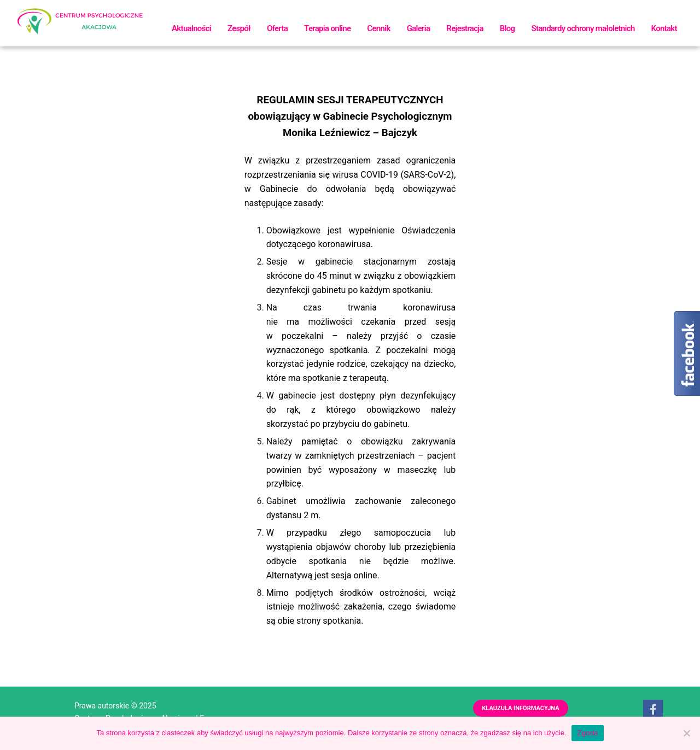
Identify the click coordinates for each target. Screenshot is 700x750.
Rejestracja (465, 28)
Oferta (277, 28)
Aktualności (191, 28)
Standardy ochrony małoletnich (583, 28)
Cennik (378, 28)
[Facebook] (653, 710)
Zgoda (587, 733)
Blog (507, 28)
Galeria (419, 28)
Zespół (239, 28)
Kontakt (664, 28)
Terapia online (327, 28)
